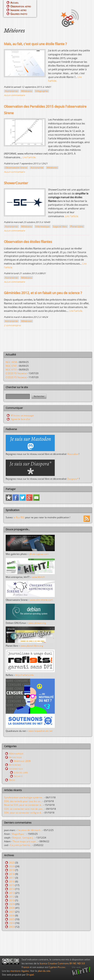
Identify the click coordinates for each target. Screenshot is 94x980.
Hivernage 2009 (22, 761)
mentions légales (20, 971)
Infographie (42, 91)
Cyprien (57, 967)
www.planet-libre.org (32, 646)
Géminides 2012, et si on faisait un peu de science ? (43, 293)
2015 (12, 885)
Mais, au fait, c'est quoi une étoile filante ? (35, 44)
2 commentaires (12, 325)
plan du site (44, 971)
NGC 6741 (11, 366)
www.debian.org (37, 623)
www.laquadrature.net (40, 731)
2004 (12, 923)
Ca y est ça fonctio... (21, 845)
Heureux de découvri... (30, 830)
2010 (12, 900)
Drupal (30, 975)
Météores (27, 91)
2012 (12, 897)
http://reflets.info (25, 675)
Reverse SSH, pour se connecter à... (23, 805)
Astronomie (11, 91)
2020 (12, 866)
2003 (12, 927)
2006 (12, 916)
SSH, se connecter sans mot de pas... (24, 809)
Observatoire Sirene (16, 168)
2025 (12, 863)
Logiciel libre (60, 226)
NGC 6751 (11, 370)
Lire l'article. (29, 157)
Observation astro (21, 6)
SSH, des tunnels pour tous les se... (23, 801)
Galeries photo (19, 14)
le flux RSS (19, 517)
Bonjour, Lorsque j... (23, 838)
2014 (12, 889)
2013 (12, 893)
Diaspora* (73, 479)
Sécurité (18, 776)
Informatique (43, 226)
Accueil (15, 2)
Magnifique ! (19, 834)
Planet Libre (77, 226)
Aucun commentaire (14, 95)
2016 (12, 881)
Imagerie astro (18, 10)
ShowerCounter (16, 183)
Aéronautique (16, 753)
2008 (12, 908)
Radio (12, 780)
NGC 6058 (11, 362)
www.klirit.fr (38, 577)
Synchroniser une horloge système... (24, 797)
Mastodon (73, 454)
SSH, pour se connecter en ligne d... (23, 813)
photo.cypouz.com (39, 554)
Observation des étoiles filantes (28, 242)
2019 (12, 870)
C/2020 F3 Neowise (16, 373)
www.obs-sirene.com (41, 600)
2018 (12, 874)
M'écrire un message (22, 415)
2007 (12, 912)
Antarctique (15, 757)
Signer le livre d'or (21, 419)
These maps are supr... (25, 841)
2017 (12, 878)
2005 (12, 919)
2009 (12, 904)
